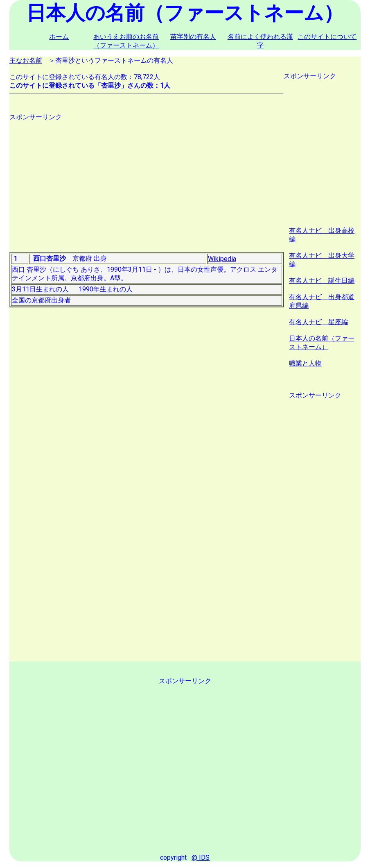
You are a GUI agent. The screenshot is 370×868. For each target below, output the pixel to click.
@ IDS (201, 858)
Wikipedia (222, 259)
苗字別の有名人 (193, 37)
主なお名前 (26, 60)
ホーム (59, 37)
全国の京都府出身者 (41, 300)
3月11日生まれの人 (40, 289)
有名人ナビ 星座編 (318, 322)
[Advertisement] (147, 179)
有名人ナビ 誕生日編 (322, 281)
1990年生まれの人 (106, 289)
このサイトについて (327, 37)
